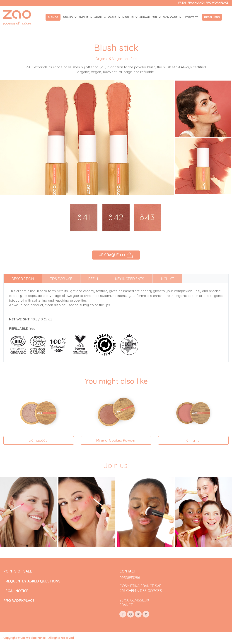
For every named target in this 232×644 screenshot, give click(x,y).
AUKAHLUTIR (149, 17)
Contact (191, 17)
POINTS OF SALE (18, 571)
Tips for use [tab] (61, 279)
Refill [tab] (94, 279)
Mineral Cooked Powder (116, 440)
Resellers (212, 17)
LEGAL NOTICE (16, 591)
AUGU (99, 17)
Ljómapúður (39, 440)
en (184, 3)
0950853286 (130, 578)
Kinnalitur (193, 440)
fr (180, 3)
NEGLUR (128, 17)
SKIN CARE (171, 17)
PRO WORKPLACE (19, 601)
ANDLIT (84, 17)
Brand (68, 17)
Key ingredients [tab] (130, 279)
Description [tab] (23, 279)
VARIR (113, 17)
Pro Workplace (217, 3)
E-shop (53, 17)
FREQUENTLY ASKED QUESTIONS (32, 581)
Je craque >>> (116, 255)
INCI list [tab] (167, 279)
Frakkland (196, 3)
